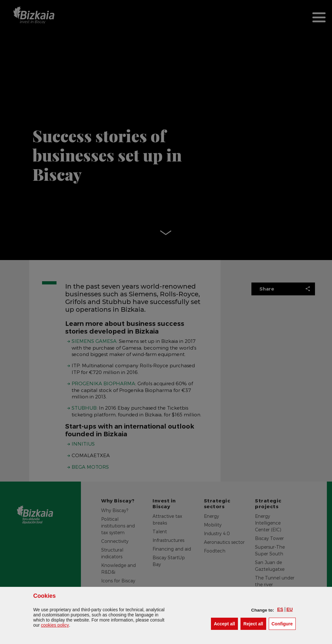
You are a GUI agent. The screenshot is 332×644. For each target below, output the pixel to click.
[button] (280, 609)
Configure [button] (284, 623)
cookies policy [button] (55, 625)
